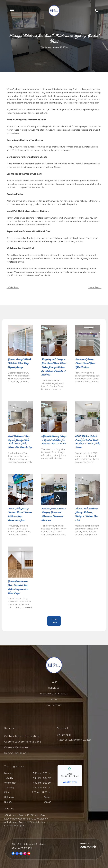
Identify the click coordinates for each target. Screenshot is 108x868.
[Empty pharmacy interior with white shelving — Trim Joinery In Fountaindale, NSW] (88, 340)
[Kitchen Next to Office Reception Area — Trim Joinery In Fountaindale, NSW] (54, 489)
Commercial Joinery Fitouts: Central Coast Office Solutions (85, 363)
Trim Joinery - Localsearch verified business (70, 776)
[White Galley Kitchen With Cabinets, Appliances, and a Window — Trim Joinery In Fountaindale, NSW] (88, 417)
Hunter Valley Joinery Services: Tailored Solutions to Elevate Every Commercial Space (20, 515)
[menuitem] (54, 684)
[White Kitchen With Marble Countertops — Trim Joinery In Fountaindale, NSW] (54, 417)
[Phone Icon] (96, 12)
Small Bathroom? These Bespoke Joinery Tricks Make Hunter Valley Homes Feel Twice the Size (20, 442)
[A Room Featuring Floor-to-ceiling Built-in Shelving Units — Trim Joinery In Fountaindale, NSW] (20, 340)
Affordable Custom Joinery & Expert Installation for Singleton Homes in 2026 (54, 440)
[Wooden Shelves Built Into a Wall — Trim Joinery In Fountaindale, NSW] (20, 562)
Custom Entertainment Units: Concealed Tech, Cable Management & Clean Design (18, 587)
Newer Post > (95, 287)
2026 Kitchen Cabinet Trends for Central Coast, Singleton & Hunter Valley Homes (87, 442)
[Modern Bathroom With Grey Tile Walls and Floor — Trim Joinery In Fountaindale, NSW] (88, 489)
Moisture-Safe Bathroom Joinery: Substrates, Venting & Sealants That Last (86, 515)
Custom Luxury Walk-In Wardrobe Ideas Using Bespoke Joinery (19, 363)
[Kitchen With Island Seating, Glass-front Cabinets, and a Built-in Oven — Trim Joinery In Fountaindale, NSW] (54, 340)
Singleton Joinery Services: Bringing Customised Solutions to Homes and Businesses (53, 515)
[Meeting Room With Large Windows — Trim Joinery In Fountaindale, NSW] (20, 489)
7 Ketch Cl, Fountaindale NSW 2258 (74, 740)
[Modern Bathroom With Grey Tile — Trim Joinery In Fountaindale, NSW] (20, 417)
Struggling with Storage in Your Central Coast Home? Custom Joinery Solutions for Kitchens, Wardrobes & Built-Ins (54, 367)
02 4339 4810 (64, 735)
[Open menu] (12, 11)
